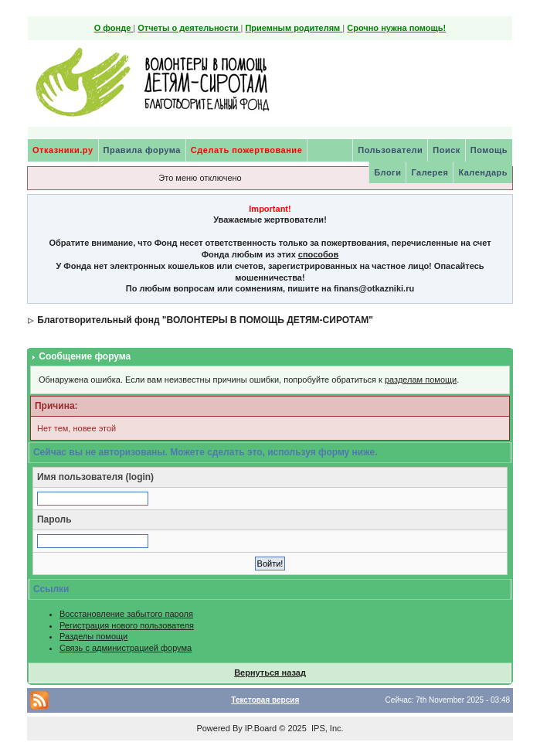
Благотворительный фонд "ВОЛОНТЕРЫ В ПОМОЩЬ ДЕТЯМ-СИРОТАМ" (205, 320)
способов (318, 254)
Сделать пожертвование (246, 150)
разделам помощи (421, 380)
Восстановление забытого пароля (126, 614)
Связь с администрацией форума (126, 648)
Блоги (387, 172)
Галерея (430, 172)
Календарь (483, 172)
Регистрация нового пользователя (127, 625)
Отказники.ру (63, 150)
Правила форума (142, 150)
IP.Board (261, 728)
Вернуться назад (270, 673)
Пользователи (390, 150)
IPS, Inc (326, 728)
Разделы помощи (93, 636)
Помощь (489, 150)
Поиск (447, 150)
